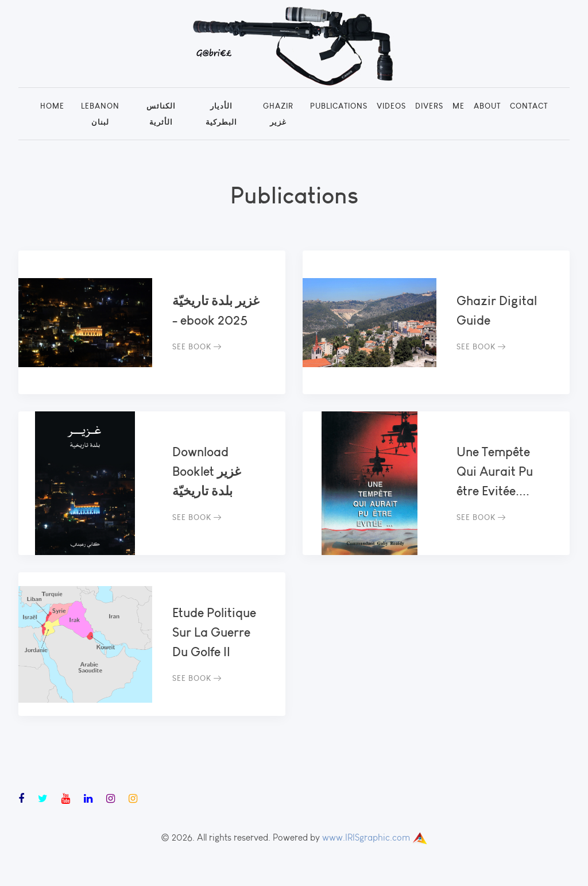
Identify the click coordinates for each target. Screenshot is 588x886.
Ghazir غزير (278, 114)
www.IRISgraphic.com (366, 837)
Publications (339, 106)
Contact (529, 106)
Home (52, 106)
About (487, 106)
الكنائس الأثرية (161, 114)
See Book (197, 346)
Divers (429, 106)
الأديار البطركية (221, 114)
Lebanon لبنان (100, 114)
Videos (391, 106)
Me (459, 106)
